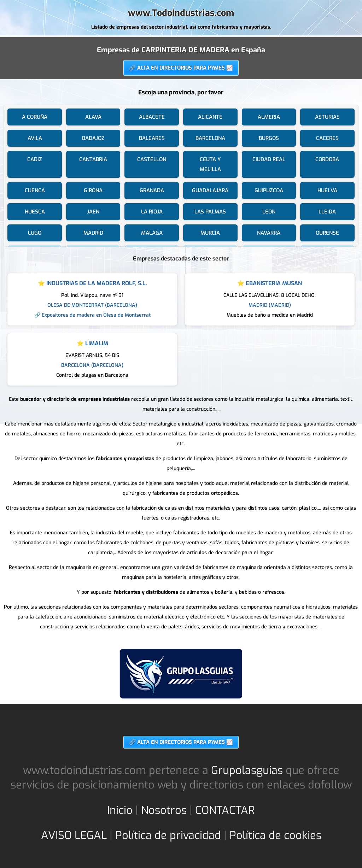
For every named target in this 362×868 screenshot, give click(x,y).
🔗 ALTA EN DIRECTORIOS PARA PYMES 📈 (181, 68)
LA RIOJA (152, 212)
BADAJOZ (93, 138)
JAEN (93, 212)
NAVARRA (269, 233)
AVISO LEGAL (74, 835)
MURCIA (210, 233)
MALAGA (152, 233)
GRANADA (152, 190)
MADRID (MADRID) (270, 305)
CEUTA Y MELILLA (210, 164)
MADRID (93, 233)
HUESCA (35, 212)
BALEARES (152, 138)
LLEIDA (327, 212)
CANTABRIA (93, 159)
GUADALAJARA (210, 190)
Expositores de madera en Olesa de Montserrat (96, 315)
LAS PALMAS (210, 212)
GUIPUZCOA (269, 190)
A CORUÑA (35, 117)
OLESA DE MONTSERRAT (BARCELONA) (92, 305)
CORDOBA (327, 159)
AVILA (35, 138)
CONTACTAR (225, 810)
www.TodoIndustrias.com (181, 13)
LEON (269, 212)
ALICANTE (210, 117)
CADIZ (35, 159)
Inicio (120, 810)
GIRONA (93, 190)
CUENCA (35, 190)
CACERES (327, 138)
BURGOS (269, 138)
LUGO (35, 233)
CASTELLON (152, 159)
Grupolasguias (247, 770)
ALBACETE (152, 117)
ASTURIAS (327, 117)
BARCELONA (210, 138)
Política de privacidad (168, 835)
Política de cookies (275, 835)
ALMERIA (269, 117)
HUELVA (327, 190)
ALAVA (93, 117)
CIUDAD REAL (269, 159)
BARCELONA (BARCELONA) (92, 365)
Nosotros (164, 810)
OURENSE (327, 233)
